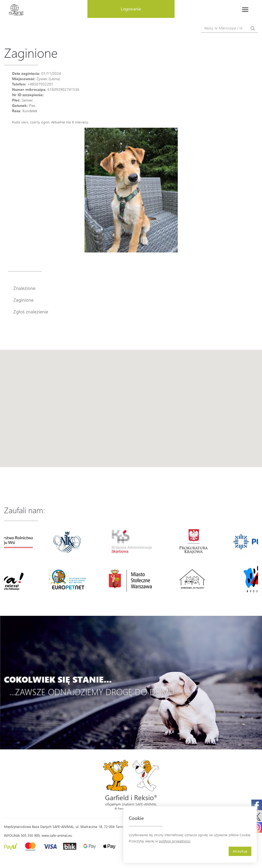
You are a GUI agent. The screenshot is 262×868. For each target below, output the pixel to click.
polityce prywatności (175, 841)
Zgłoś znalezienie (31, 312)
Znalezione (24, 288)
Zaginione (23, 300)
